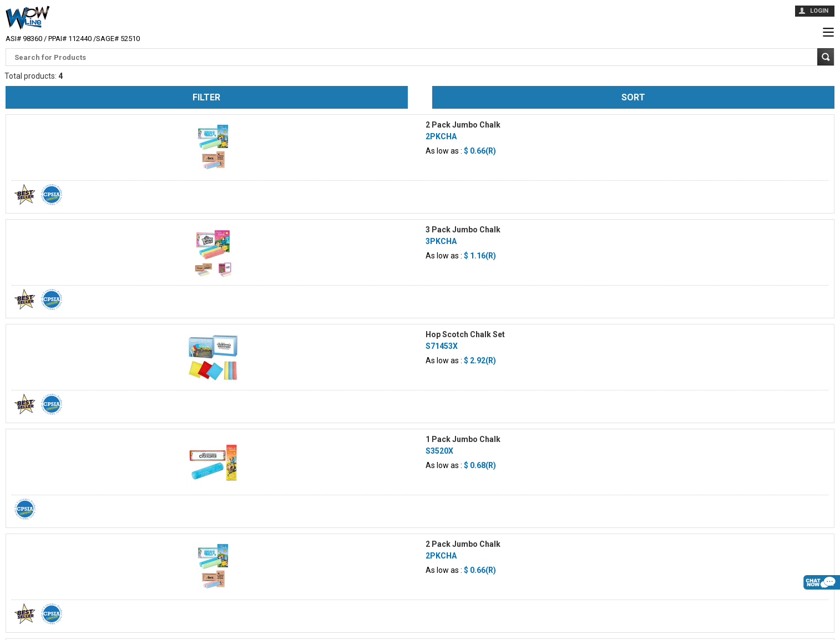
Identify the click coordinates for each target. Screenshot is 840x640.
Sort (633, 97)
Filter (206, 97)
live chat (822, 601)
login (819, 11)
